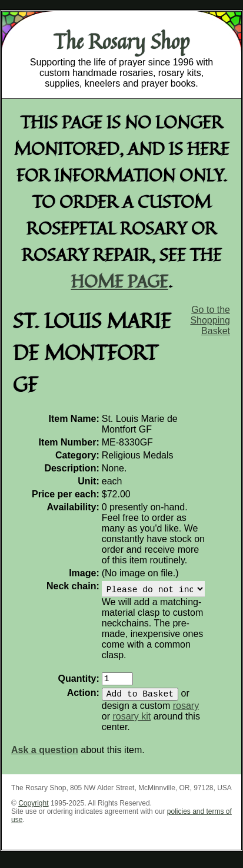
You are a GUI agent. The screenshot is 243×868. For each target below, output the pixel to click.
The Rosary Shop (121, 41)
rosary (186, 713)
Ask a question (45, 757)
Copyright (33, 810)
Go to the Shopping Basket (210, 320)
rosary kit (132, 723)
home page (120, 281)
